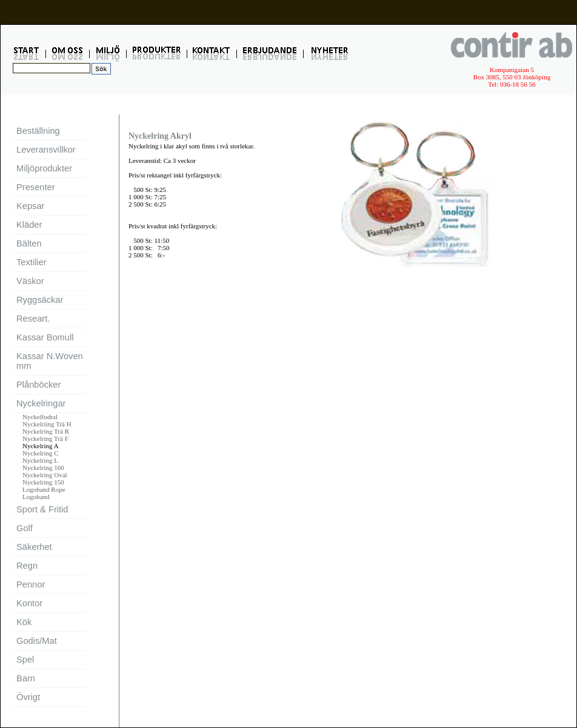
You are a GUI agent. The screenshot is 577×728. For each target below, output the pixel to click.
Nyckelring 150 (43, 482)
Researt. (33, 319)
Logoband (36, 497)
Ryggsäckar (40, 300)
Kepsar (30, 206)
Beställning (38, 131)
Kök (24, 622)
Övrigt (28, 697)
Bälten (29, 243)
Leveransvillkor (46, 150)
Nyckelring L (40, 460)
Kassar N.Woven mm (50, 361)
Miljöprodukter (44, 168)
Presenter (36, 187)
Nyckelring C (41, 453)
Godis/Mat (37, 641)
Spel (25, 660)
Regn (27, 566)
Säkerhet (34, 547)
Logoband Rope (44, 489)
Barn (26, 678)
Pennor (31, 584)
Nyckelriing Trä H (47, 424)
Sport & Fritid (42, 509)
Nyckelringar (41, 403)
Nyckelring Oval (45, 475)
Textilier (32, 262)
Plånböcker (38, 385)
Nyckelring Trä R (46, 431)
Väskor (30, 281)
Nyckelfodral (40, 417)
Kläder (29, 225)
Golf (25, 528)
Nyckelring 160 (43, 468)
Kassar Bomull (45, 337)
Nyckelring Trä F (45, 438)
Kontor (29, 603)
